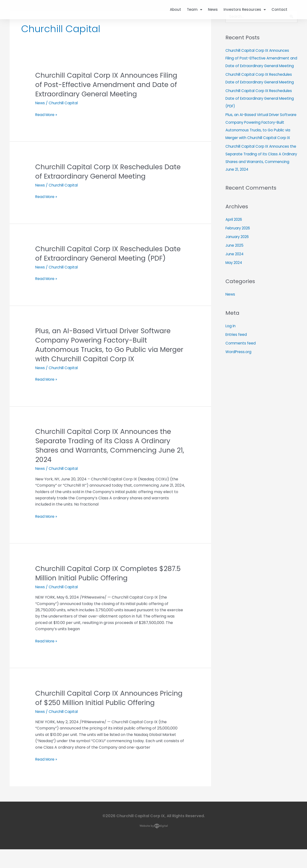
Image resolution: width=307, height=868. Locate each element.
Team (195, 10)
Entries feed (237, 358)
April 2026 (235, 243)
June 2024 (235, 277)
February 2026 (239, 252)
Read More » (47, 197)
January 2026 (238, 260)
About (175, 9)
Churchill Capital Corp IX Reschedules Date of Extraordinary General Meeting (103, 172)
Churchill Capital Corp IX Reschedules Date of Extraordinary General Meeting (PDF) (103, 258)
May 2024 (235, 286)
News (213, 9)
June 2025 (235, 269)
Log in (231, 349)
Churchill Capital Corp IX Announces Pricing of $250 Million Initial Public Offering (100, 712)
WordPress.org (239, 375)
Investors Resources (245, 10)
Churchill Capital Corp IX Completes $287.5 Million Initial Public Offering (99, 583)
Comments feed (241, 366)
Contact (279, 9)
